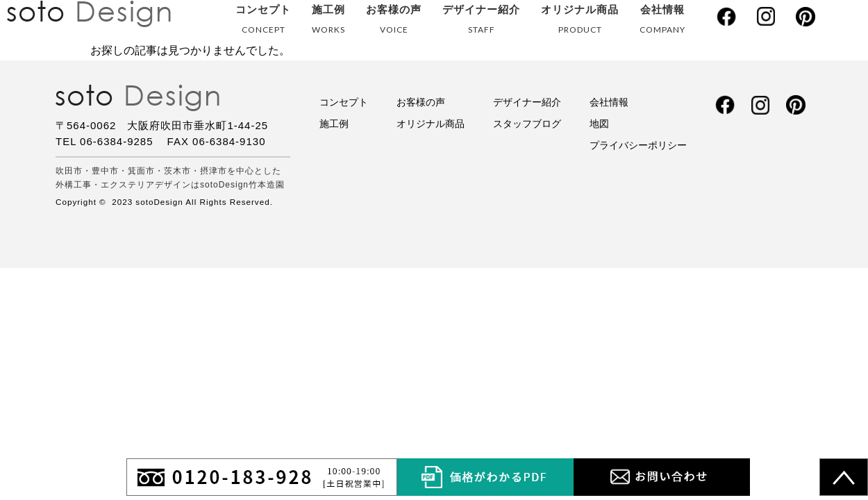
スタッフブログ (527, 124)
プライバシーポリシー (638, 145)
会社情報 (662, 22)
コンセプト (263, 22)
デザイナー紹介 (481, 22)
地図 (599, 124)
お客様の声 (394, 22)
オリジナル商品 (580, 22)
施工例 (328, 22)
